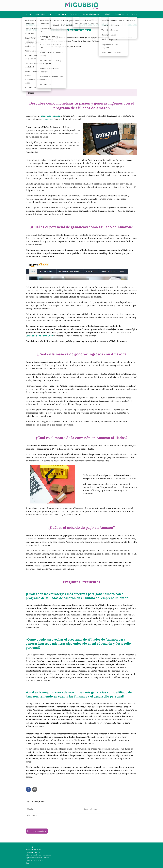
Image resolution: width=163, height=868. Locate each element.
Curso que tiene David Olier (39, 336)
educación (48, 119)
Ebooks (108, 14)
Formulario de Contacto (34, 860)
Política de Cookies (33, 852)
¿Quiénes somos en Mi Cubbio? (37, 858)
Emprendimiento (42, 14)
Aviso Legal (30, 847)
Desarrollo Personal (91, 14)
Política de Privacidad (33, 850)
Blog (133, 14)
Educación (59, 14)
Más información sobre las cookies (38, 855)
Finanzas (73, 14)
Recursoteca (120, 14)
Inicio (28, 14)
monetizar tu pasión (51, 116)
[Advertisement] (82, 71)
